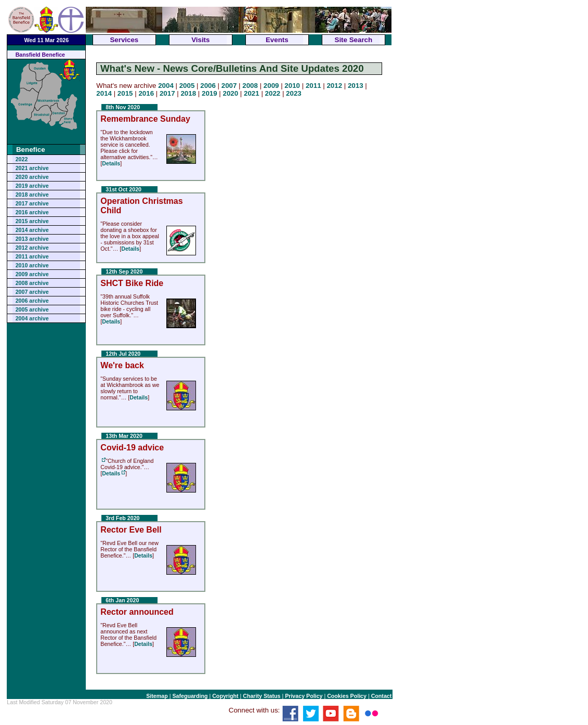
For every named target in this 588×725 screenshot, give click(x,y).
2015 (125, 93)
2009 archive (32, 274)
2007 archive (32, 292)
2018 (188, 93)
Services (124, 40)
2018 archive (32, 195)
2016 (146, 93)
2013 (356, 86)
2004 (166, 86)
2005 (187, 86)
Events (277, 40)
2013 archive (32, 239)
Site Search (354, 40)
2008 (250, 86)
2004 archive (32, 318)
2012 (334, 86)
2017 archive (32, 203)
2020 (231, 93)
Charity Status (262, 696)
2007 (229, 86)
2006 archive (32, 301)
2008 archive (32, 283)
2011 (313, 86)
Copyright (225, 696)
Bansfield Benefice (40, 55)
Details (111, 163)
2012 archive (32, 248)
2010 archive (32, 265)
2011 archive (32, 256)
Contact (382, 696)
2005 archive (32, 309)
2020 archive (32, 177)
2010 (292, 86)
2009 (271, 86)
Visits (200, 40)
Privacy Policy (304, 696)
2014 (104, 93)
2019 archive (32, 186)
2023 (294, 93)
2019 (210, 93)
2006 (208, 86)
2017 (167, 93)
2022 (22, 159)
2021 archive (32, 168)
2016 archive (32, 212)
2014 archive (32, 230)
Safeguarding (190, 696)
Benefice (31, 150)
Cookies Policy (347, 696)
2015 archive (32, 221)
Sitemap (157, 696)
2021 (252, 93)
